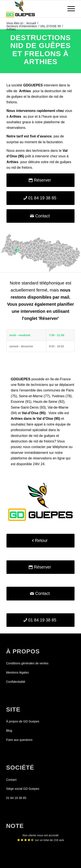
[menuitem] (69, 9)
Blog (9, 731)
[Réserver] (40, 180)
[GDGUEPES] (34, 9)
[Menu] (69, 9)
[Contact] (40, 216)
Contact (11, 780)
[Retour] (40, 541)
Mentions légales (17, 672)
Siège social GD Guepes (23, 789)
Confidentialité (16, 682)
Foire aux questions (19, 740)
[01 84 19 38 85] (40, 198)
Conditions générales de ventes (27, 663)
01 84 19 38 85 (16, 798)
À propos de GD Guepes (23, 721)
